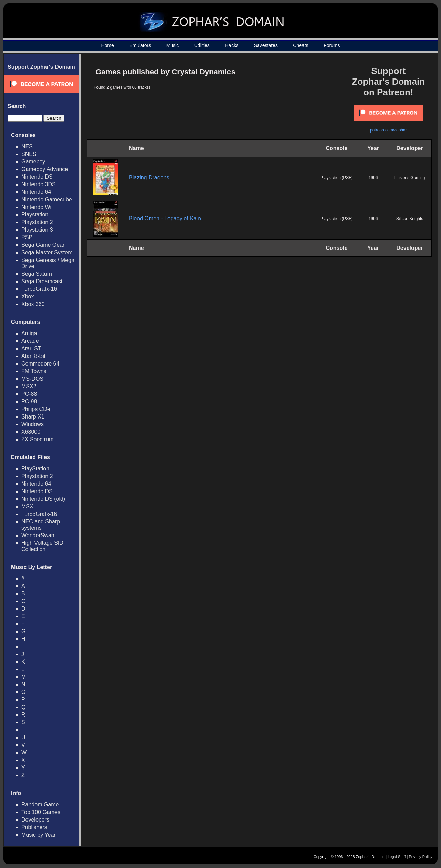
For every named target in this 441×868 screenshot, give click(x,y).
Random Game (40, 805)
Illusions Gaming (410, 178)
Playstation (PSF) (336, 178)
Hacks (232, 45)
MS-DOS (32, 379)
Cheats (300, 45)
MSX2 (29, 386)
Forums (332, 45)
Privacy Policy (421, 857)
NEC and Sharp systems (41, 525)
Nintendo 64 (36, 192)
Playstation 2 (37, 222)
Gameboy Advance (45, 169)
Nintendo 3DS (39, 184)
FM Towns (34, 371)
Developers (35, 820)
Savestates (266, 45)
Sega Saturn (37, 274)
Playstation (35, 215)
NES (27, 146)
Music (173, 45)
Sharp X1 (33, 417)
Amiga (29, 333)
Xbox (28, 297)
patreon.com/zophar (388, 130)
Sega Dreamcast (42, 281)
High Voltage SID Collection (42, 546)
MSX (27, 506)
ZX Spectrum (37, 439)
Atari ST (31, 348)
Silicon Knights (410, 219)
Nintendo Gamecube (47, 199)
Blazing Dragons (149, 177)
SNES (29, 154)
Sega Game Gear (43, 245)
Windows (33, 424)
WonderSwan (38, 535)
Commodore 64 (40, 364)
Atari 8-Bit (33, 356)
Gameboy (33, 162)
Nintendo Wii (37, 207)
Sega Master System (47, 252)
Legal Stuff (397, 857)
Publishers (34, 827)
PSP (27, 237)
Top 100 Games (41, 812)
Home (107, 45)
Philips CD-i (36, 409)
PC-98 (29, 401)
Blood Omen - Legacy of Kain (165, 218)
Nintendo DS (37, 177)
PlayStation (35, 469)
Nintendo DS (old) (43, 499)
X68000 (31, 432)
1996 (373, 178)
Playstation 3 (37, 230)
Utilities (202, 45)
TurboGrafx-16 (39, 289)
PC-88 (29, 394)
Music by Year (39, 835)
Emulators (140, 45)
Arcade (30, 341)
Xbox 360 (33, 304)
